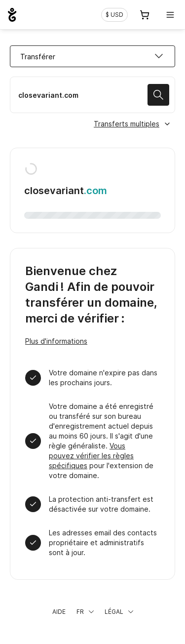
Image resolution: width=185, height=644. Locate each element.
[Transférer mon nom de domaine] (92, 95)
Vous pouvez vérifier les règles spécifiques (91, 456)
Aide (59, 612)
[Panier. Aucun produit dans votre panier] (145, 15)
